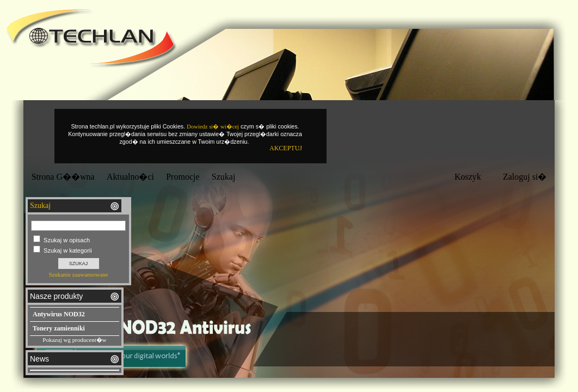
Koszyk (468, 177)
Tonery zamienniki (59, 328)
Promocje (183, 177)
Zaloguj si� (525, 177)
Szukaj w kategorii (68, 250)
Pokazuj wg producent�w (74, 340)
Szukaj (224, 177)
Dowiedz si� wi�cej (213, 127)
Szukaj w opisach (67, 240)
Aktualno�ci (130, 177)
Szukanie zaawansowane (78, 274)
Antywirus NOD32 (59, 314)
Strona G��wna (63, 177)
